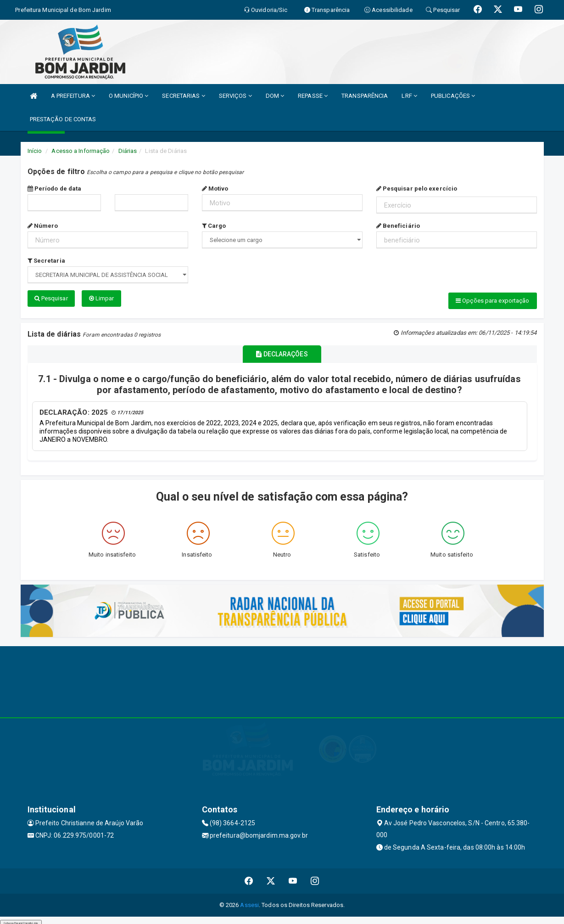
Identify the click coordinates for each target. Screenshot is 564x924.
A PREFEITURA (73, 96)
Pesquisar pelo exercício (417, 189)
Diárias (128, 151)
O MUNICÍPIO (128, 96)
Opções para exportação (492, 301)
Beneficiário (398, 226)
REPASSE (313, 96)
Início (35, 151)
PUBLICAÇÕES (453, 96)
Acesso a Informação (81, 151)
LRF (409, 96)
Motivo (215, 189)
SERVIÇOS (235, 96)
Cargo (214, 226)
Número (43, 226)
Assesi (249, 901)
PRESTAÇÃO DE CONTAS (63, 119)
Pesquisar (51, 298)
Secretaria (46, 261)
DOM (275, 96)
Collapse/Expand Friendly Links (21, 919)
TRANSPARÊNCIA (365, 96)
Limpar (102, 298)
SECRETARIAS (183, 96)
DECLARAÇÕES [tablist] (282, 352)
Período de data (55, 189)
